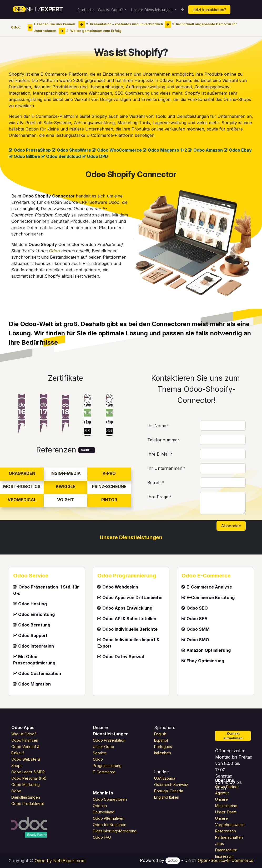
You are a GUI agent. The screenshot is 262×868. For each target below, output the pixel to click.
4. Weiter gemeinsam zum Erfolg (94, 30)
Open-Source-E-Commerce (226, 860)
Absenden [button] (231, 526)
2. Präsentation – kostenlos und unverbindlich (125, 24)
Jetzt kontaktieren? (209, 10)
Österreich (163, 785)
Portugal (161, 791)
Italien (174, 797)
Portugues (163, 747)
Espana (169, 778)
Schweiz (181, 785)
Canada (176, 791)
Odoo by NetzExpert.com (60, 861)
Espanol (161, 740)
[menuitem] (85, 10)
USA (158, 778)
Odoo (16, 27)
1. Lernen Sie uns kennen (54, 24)
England (161, 797)
